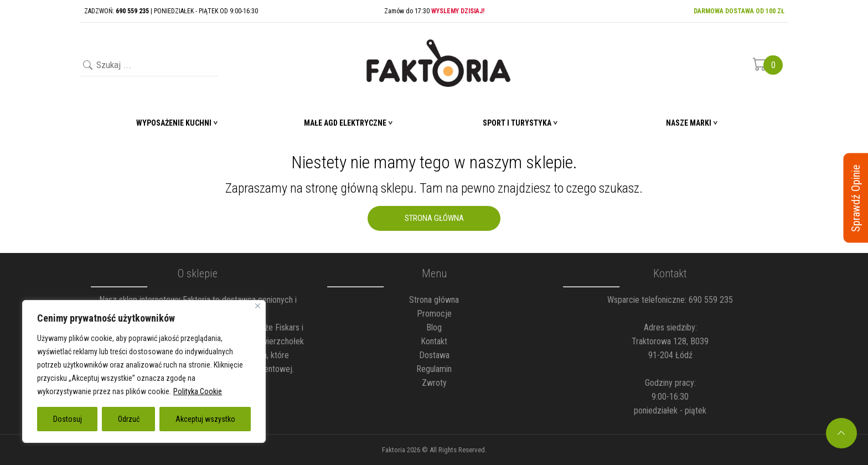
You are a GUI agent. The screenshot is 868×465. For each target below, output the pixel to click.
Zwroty (434, 383)
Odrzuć (129, 419)
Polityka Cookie (198, 391)
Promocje (434, 314)
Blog (434, 327)
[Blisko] (258, 306)
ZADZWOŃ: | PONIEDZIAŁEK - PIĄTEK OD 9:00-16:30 (171, 11)
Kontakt (434, 341)
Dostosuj (68, 419)
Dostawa (434, 355)
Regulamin (434, 369)
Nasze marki (689, 123)
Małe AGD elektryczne (345, 123)
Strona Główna (434, 218)
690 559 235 (711, 300)
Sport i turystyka (517, 123)
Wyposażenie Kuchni (174, 123)
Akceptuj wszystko (205, 419)
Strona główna (434, 300)
